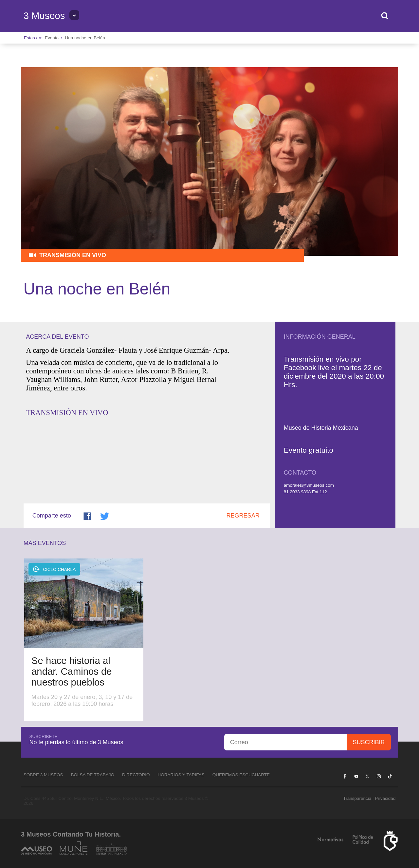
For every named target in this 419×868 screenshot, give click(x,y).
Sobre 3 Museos (43, 775)
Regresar (243, 516)
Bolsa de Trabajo (92, 775)
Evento (52, 38)
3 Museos (44, 16)
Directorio (136, 775)
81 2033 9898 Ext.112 (305, 492)
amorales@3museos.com (309, 485)
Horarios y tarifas (181, 775)
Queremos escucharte (241, 775)
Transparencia (357, 798)
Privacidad (385, 798)
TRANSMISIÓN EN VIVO (67, 413)
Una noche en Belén (85, 38)
